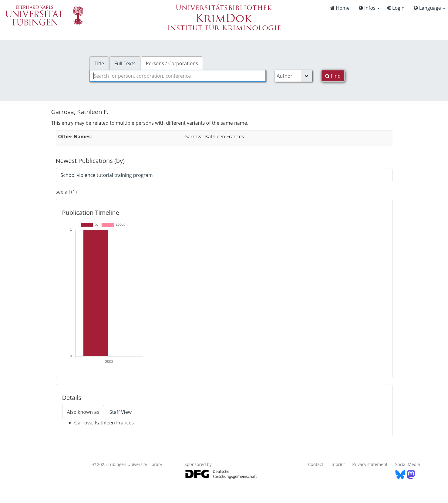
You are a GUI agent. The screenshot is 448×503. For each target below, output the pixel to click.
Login (396, 8)
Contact (315, 464)
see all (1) (66, 192)
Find (333, 76)
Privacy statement (370, 464)
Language (429, 8)
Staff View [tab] (121, 412)
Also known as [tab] (83, 412)
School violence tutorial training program (107, 175)
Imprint (338, 464)
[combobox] (178, 76)
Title (99, 63)
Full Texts (125, 63)
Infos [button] (369, 8)
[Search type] (293, 76)
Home (340, 8)
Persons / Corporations (172, 63)
